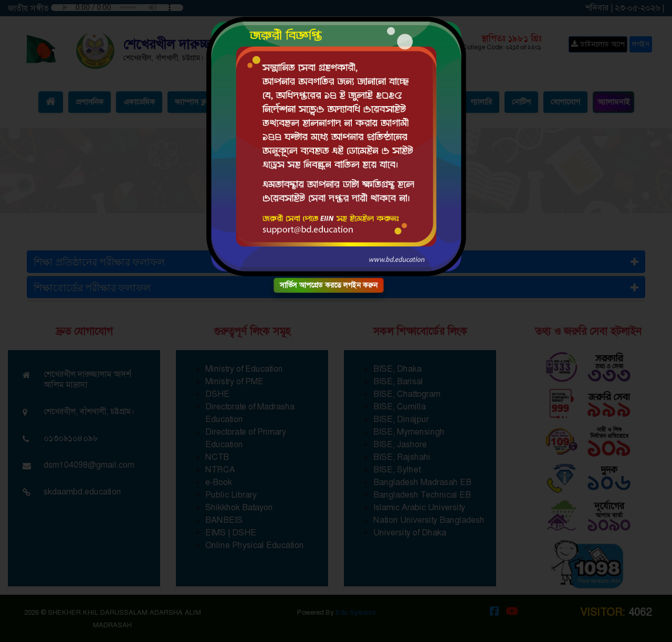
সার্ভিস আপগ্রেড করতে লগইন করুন (329, 285)
